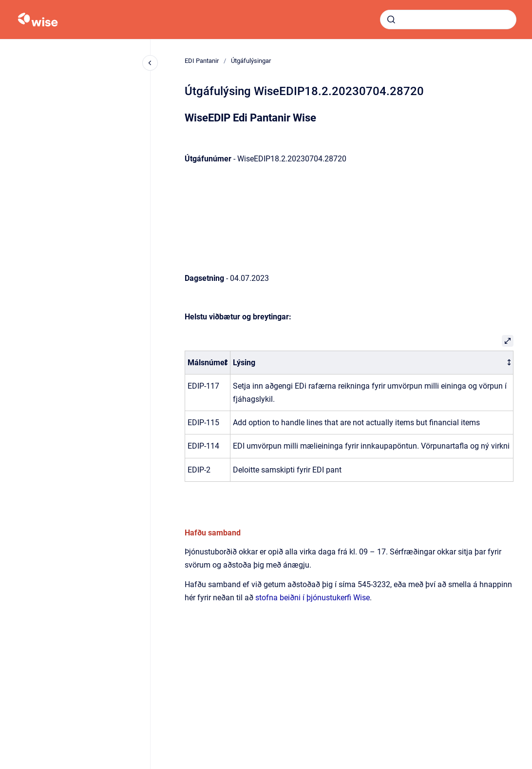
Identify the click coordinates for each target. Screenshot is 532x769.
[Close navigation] (150, 63)
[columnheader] (208, 362)
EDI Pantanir (202, 61)
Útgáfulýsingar (251, 61)
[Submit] (391, 20)
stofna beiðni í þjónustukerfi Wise (313, 598)
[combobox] (448, 20)
